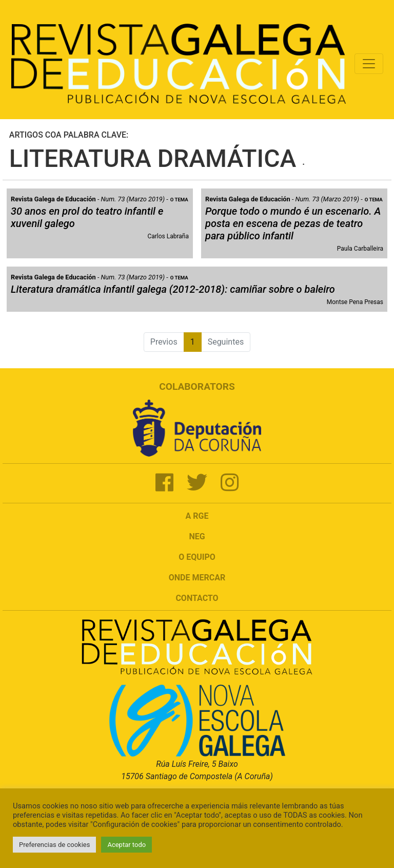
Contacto (197, 598)
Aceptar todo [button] (126, 845)
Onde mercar (197, 578)
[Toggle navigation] (369, 64)
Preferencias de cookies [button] (54, 845)
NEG (197, 536)
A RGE (197, 516)
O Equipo (197, 557)
